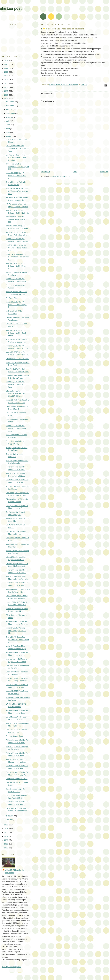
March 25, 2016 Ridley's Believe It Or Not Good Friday (16, 333)
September (11, 113)
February (10, 816)
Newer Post (45, 172)
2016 (6, 99)
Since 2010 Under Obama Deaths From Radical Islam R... (18, 257)
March (9, 136)
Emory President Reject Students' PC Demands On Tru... (18, 148)
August (9, 117)
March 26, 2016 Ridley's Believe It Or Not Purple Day (16, 304)
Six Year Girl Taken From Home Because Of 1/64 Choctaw (16, 157)
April (8, 133)
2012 (6, 836)
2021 (6, 80)
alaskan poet (11, 8)
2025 (6, 64)
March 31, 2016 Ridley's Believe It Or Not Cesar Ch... (16, 176)
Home (75, 172)
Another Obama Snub (14, 736)
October (10, 110)
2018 (6, 91)
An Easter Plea (12, 298)
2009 (6, 848)
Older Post (104, 172)
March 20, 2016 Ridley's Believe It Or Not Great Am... (16, 428)
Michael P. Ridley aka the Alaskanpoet (14, 871)
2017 (6, 95)
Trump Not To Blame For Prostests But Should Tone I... (17, 640)
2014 (6, 829)
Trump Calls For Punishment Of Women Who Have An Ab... (17, 191)
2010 (6, 844)
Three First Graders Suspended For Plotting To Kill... (17, 166)
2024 (6, 68)
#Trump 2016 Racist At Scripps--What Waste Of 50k (16, 219)
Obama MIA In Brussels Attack (18, 359)
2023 (6, 72)
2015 (6, 825)
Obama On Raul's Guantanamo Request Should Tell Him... (16, 393)
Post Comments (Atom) (61, 176)
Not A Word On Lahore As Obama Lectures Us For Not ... (16, 248)
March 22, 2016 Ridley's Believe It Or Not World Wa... (16, 384)
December (11, 102)
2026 (6, 61)
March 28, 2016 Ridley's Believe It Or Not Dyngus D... (17, 266)
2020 (6, 84)
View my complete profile (11, 967)
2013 (6, 832)
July (8, 121)
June (8, 125)
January (10, 820)
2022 (6, 76)
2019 (6, 87)
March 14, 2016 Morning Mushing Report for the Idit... (16, 630)
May (8, 129)
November (11, 106)
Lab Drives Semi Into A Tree (17, 779)
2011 (6, 840)
